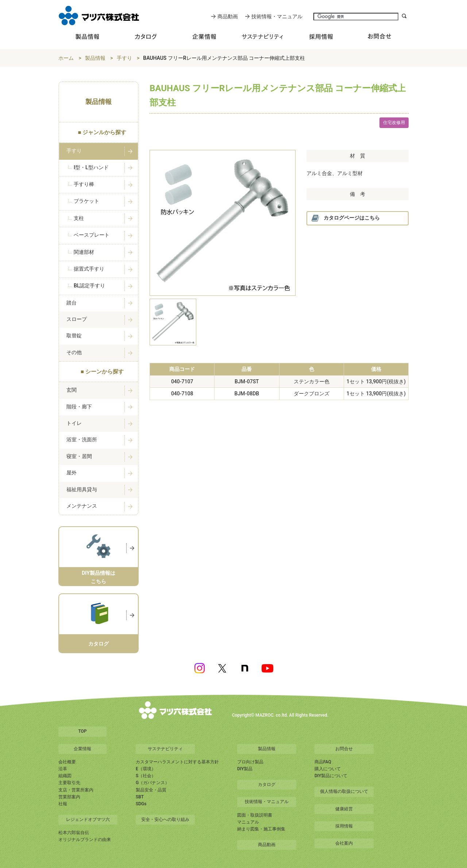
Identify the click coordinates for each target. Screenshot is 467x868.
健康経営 (344, 809)
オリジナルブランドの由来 (85, 840)
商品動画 (228, 16)
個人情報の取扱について (344, 791)
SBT (140, 797)
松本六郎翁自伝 (74, 833)
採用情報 (344, 826)
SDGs (141, 804)
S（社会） (146, 776)
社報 (63, 804)
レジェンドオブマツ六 (88, 819)
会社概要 (67, 762)
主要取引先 (69, 783)
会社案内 (344, 843)
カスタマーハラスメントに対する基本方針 (177, 762)
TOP (82, 731)
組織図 (65, 776)
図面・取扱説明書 (255, 815)
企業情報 (82, 749)
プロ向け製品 (250, 762)
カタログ (267, 784)
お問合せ (344, 749)
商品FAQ (323, 762)
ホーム (66, 58)
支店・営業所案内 (76, 790)
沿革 (63, 769)
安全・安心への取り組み (165, 819)
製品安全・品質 (151, 790)
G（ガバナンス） (153, 783)
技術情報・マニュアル (277, 16)
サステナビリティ (165, 749)
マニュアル (248, 822)
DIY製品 (245, 769)
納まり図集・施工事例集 (261, 829)
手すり (124, 58)
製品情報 (95, 58)
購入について (328, 769)
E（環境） (146, 769)
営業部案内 (69, 797)
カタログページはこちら (345, 218)
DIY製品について (331, 776)
